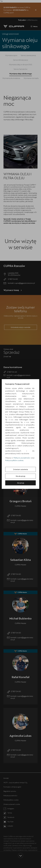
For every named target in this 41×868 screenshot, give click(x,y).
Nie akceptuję (20, 476)
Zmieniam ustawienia (20, 469)
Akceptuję (21, 483)
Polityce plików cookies (14, 460)
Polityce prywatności (22, 458)
